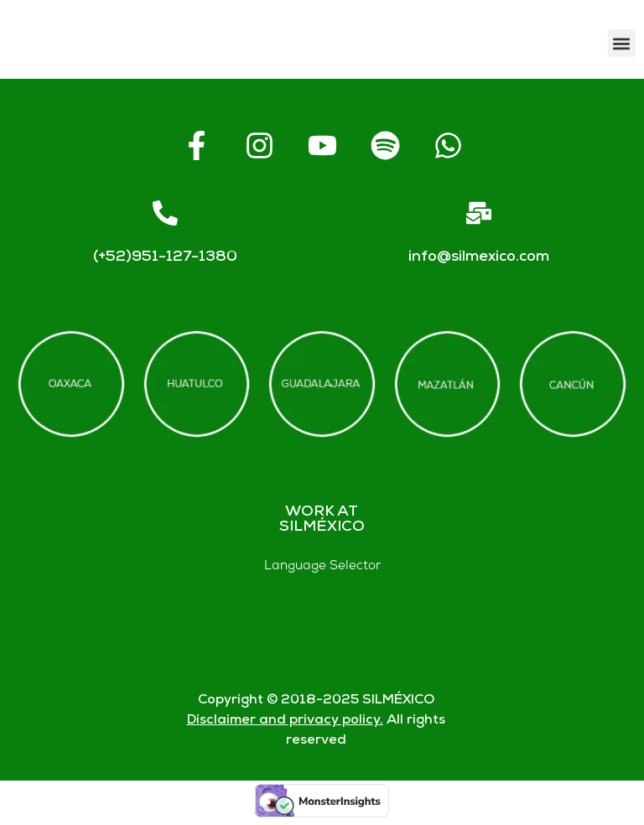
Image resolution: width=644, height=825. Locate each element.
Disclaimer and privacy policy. (285, 721)
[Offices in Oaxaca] (71, 384)
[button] (622, 43)
